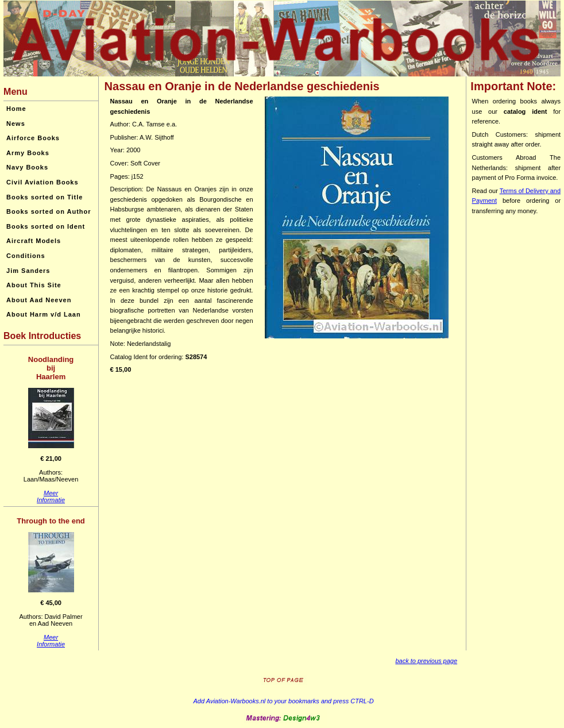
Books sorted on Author (49, 211)
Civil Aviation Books (43, 182)
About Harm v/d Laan (44, 314)
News (16, 124)
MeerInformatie (51, 496)
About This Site (34, 285)
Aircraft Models (34, 241)
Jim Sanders (28, 271)
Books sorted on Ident (46, 226)
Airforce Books (33, 138)
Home (16, 109)
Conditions (26, 256)
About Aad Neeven (39, 300)
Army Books (28, 153)
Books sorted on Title (45, 197)
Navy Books (27, 167)
